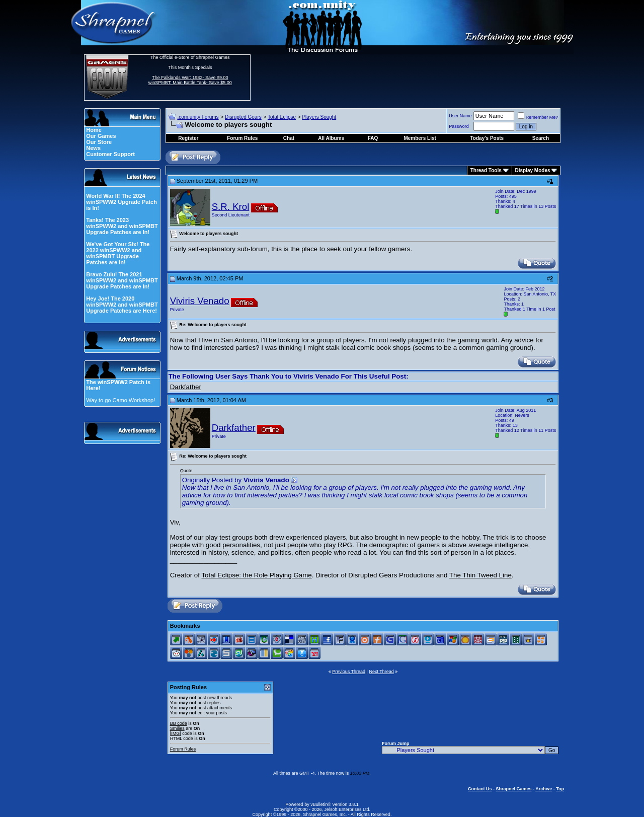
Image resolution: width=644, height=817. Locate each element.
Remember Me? (538, 117)
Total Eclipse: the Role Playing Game (256, 575)
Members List (420, 138)
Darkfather (186, 387)
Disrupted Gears (243, 117)
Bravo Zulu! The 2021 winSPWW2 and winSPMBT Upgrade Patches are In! (122, 280)
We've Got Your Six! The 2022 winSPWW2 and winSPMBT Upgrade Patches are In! (118, 253)
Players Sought (319, 117)
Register (188, 138)
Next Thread (381, 672)
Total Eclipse (282, 117)
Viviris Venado (200, 301)
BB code (179, 723)
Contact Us (480, 789)
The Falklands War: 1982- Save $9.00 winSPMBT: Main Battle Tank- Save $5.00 (190, 80)
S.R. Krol (231, 207)
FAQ (373, 138)
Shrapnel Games (513, 789)
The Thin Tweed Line (480, 575)
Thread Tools (486, 170)
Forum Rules (183, 749)
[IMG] (176, 733)
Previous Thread (349, 672)
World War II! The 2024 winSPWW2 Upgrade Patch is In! (122, 202)
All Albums (331, 138)
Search (541, 138)
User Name (460, 116)
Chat (289, 138)
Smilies (177, 728)
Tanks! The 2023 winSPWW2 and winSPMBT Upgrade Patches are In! (122, 226)
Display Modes (533, 170)
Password (459, 126)
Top (560, 789)
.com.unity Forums (198, 117)
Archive (544, 789)
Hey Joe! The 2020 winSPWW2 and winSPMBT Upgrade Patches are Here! (122, 305)
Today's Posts (487, 138)
